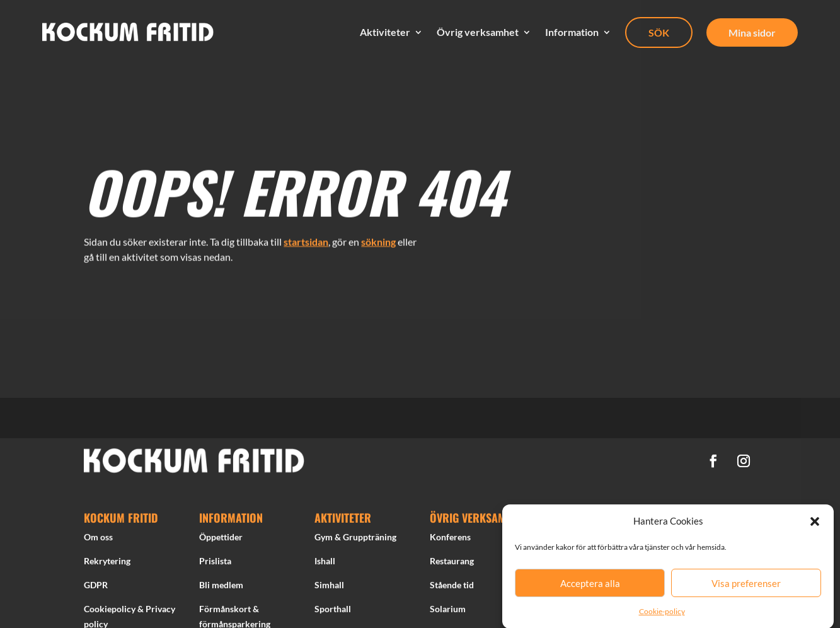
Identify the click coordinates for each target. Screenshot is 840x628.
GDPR (96, 587)
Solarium (448, 611)
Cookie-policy (662, 616)
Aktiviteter (385, 32)
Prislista (215, 563)
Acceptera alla (590, 588)
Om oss (98, 540)
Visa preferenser (746, 588)
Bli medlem (221, 587)
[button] (815, 526)
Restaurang (452, 563)
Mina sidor (752, 32)
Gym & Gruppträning (355, 540)
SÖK (659, 32)
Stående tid (452, 587)
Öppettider (221, 540)
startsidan (306, 238)
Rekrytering (107, 563)
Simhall (329, 587)
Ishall (325, 563)
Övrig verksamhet (478, 32)
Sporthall (333, 611)
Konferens (450, 540)
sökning (378, 238)
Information (572, 32)
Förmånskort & (229, 611)
